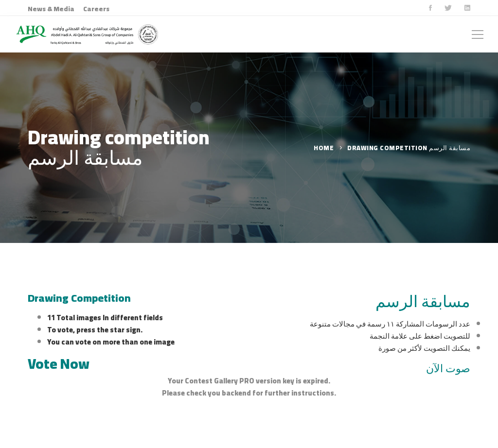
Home (324, 148)
